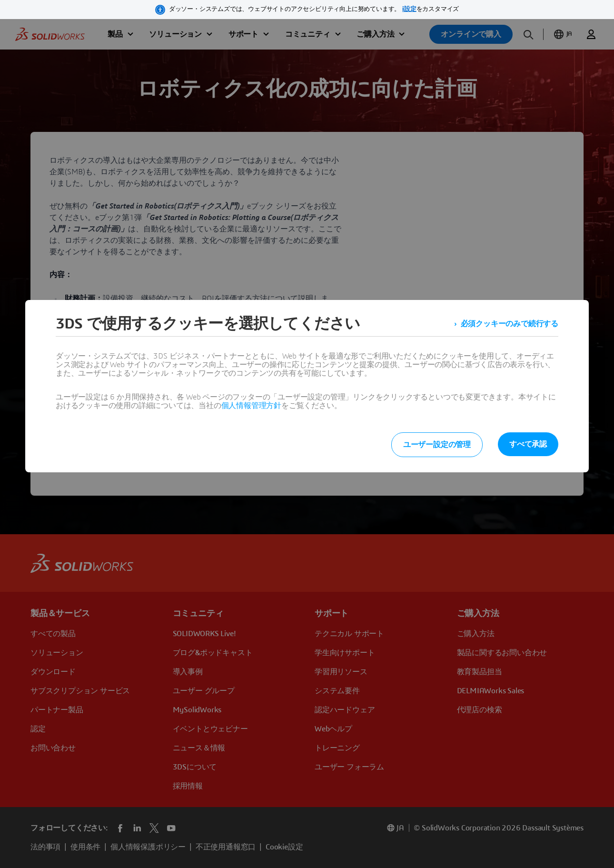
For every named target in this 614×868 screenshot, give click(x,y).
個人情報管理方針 (251, 406)
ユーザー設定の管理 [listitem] (437, 445)
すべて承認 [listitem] (528, 444)
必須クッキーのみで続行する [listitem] (510, 324)
